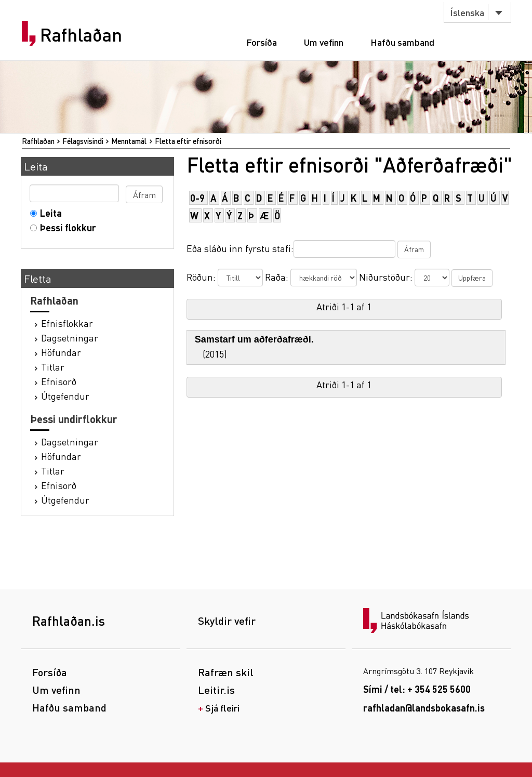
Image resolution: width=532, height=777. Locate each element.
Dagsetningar (70, 338)
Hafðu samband (402, 42)
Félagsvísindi (83, 141)
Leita (49, 213)
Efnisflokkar (67, 323)
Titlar (53, 367)
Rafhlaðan (81, 35)
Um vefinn (324, 42)
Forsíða (262, 42)
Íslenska (467, 12)
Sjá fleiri (222, 708)
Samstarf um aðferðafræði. (254, 339)
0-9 (197, 198)
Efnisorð (59, 381)
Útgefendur (65, 396)
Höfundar (61, 352)
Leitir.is (216, 690)
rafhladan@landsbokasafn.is (424, 708)
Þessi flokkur (66, 227)
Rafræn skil (226, 672)
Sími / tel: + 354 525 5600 (417, 689)
